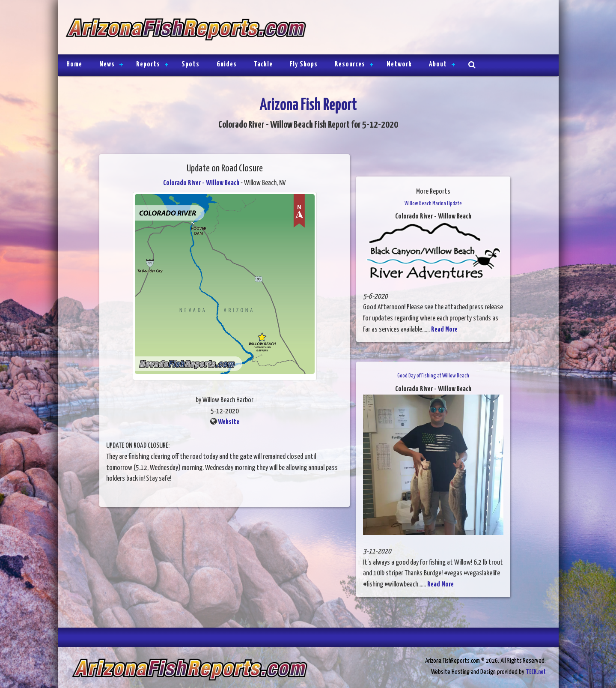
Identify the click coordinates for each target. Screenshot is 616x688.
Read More (444, 330)
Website (229, 422)
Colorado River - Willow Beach (201, 183)
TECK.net (536, 672)
